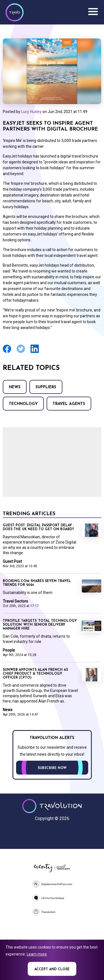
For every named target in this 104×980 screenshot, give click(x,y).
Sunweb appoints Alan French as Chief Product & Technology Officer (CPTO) (35, 674)
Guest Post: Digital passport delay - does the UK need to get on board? (38, 527)
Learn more (37, 954)
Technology (23, 404)
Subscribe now (52, 768)
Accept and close (52, 969)
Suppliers (46, 387)
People (9, 650)
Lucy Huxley (31, 112)
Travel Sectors (15, 601)
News (15, 387)
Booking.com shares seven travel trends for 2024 (37, 583)
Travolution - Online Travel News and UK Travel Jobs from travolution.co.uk (52, 806)
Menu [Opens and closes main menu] (93, 12)
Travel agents (69, 404)
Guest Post (12, 561)
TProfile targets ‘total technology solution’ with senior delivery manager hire (40, 625)
